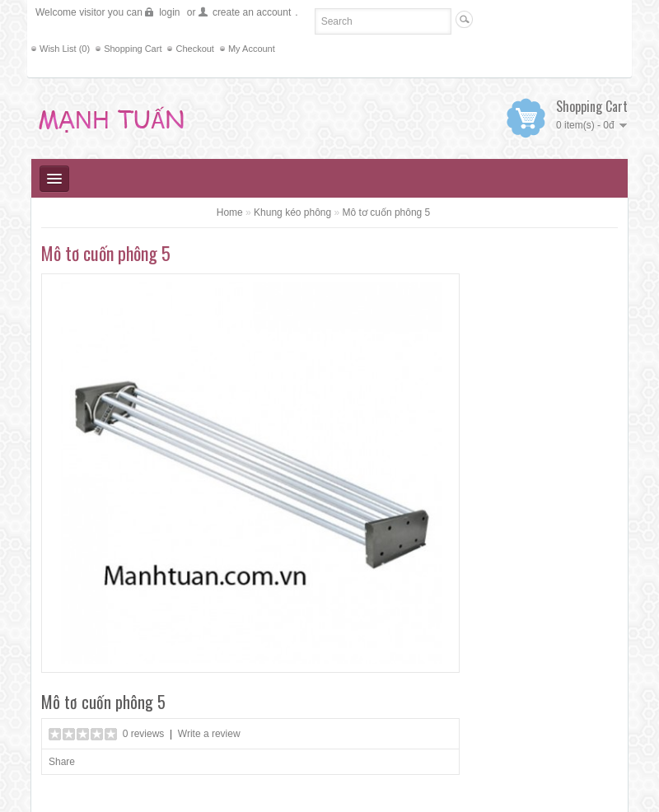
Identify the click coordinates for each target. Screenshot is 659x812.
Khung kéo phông (292, 212)
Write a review (209, 734)
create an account (252, 12)
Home (230, 212)
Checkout (194, 49)
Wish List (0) (65, 49)
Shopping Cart (133, 49)
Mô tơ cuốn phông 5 (387, 212)
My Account (252, 49)
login (169, 12)
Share (62, 762)
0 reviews (144, 734)
